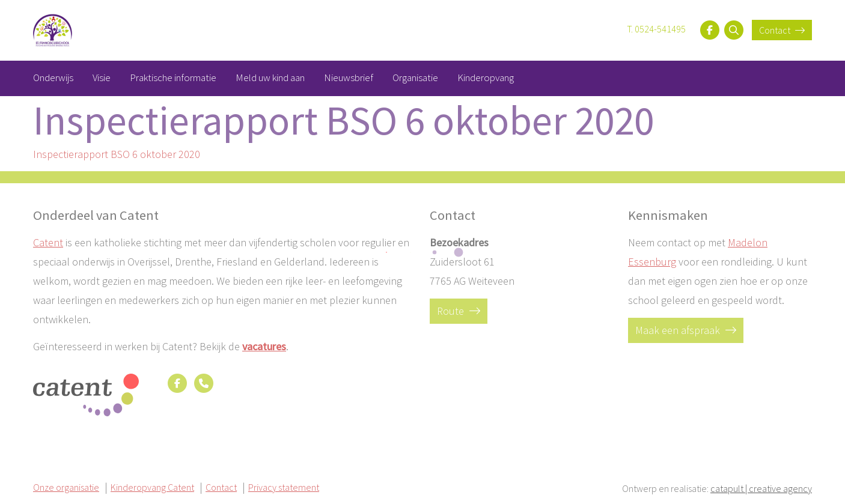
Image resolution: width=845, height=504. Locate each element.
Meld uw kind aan (270, 77)
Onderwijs (53, 77)
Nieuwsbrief (349, 77)
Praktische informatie (173, 77)
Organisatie (415, 77)
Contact (782, 30)
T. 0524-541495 (656, 29)
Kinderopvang (486, 77)
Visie (102, 77)
